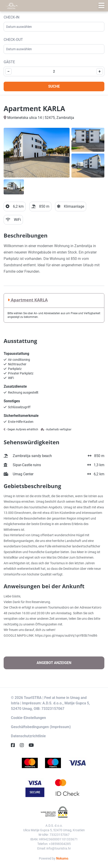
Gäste (9, 62)
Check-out (13, 40)
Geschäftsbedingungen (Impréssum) (41, 727)
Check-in (11, 17)
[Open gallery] (37, 153)
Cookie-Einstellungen (28, 718)
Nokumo (62, 858)
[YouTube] (33, 745)
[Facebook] (15, 745)
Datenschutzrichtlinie (28, 736)
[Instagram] (24, 745)
